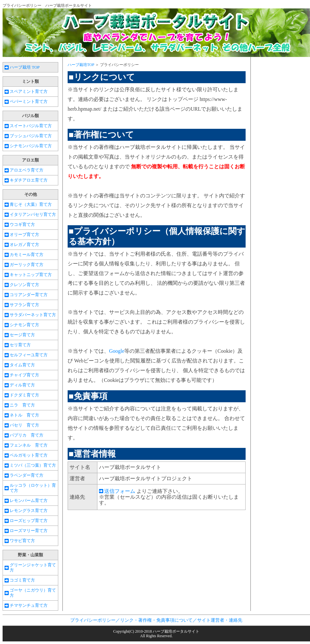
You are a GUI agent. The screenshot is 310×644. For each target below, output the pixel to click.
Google (117, 351)
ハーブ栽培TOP (81, 65)
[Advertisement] (122, 566)
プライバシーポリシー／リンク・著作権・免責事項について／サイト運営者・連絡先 (156, 620)
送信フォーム (120, 491)
